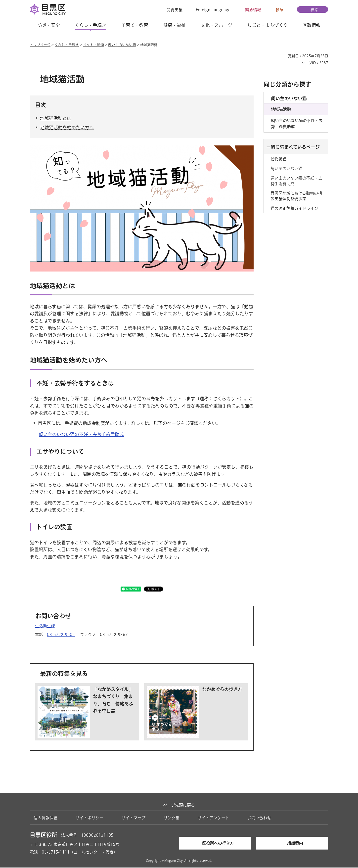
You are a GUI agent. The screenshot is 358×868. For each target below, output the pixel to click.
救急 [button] (279, 10)
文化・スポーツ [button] (217, 25)
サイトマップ (134, 818)
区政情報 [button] (312, 25)
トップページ (40, 45)
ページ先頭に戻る (179, 806)
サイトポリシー (89, 818)
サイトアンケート (213, 818)
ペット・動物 (93, 45)
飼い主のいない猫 (122, 45)
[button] (171, 10)
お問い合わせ (259, 818)
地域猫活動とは (56, 119)
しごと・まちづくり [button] (267, 25)
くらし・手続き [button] (91, 25)
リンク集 (172, 818)
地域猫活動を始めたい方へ (67, 128)
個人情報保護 (45, 818)
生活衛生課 (45, 626)
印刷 (282, 56)
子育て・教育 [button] (135, 25)
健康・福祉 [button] (175, 25)
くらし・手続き (67, 45)
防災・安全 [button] (49, 25)
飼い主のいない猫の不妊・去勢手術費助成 (81, 435)
